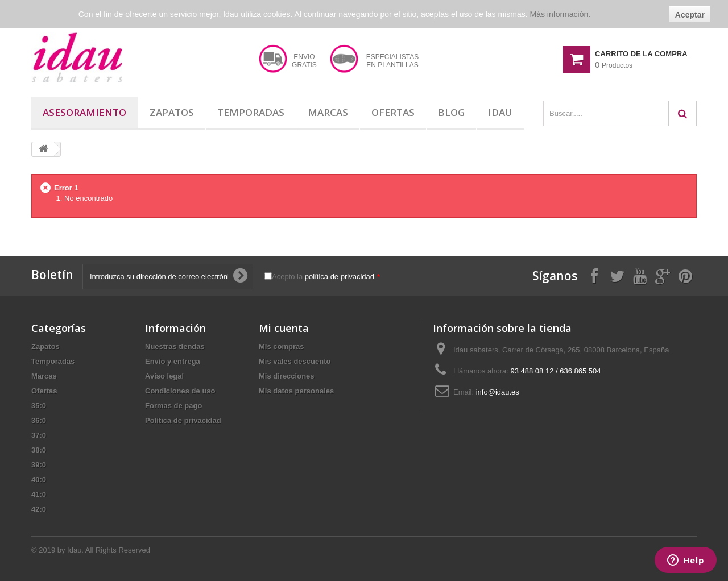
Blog (451, 112)
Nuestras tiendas (175, 346)
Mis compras (281, 346)
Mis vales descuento (295, 361)
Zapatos (172, 112)
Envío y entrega (173, 361)
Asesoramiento (84, 112)
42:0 (39, 509)
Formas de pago (173, 406)
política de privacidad (340, 277)
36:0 (39, 420)
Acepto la (326, 277)
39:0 (39, 465)
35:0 (39, 406)
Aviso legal (164, 376)
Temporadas (251, 112)
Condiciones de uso (180, 391)
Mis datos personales (296, 391)
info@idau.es (498, 392)
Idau (500, 112)
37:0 (39, 435)
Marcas (328, 112)
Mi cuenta (284, 328)
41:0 (39, 494)
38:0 (39, 450)
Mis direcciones (287, 376)
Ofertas (393, 112)
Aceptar (690, 15)
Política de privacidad (183, 420)
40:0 (39, 480)
